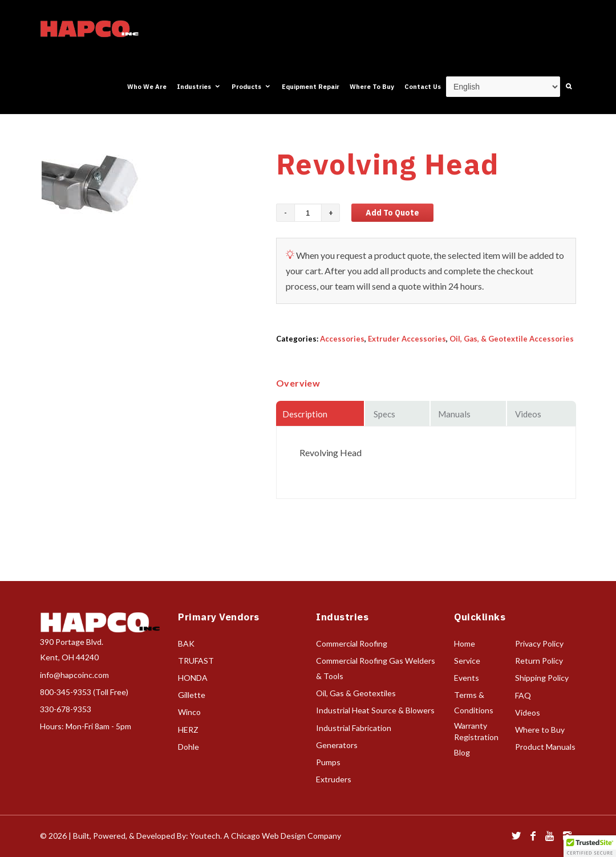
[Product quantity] (308, 213)
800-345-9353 (66, 692)
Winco (189, 712)
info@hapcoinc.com (74, 675)
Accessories (342, 339)
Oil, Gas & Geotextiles (356, 693)
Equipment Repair (311, 87)
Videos (528, 712)
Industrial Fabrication (354, 728)
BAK (186, 643)
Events (467, 678)
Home (465, 643)
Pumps (328, 762)
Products (252, 87)
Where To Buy (372, 87)
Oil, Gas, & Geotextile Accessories (512, 339)
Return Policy (539, 661)
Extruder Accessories (407, 339)
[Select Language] (503, 87)
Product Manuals (545, 747)
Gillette (192, 695)
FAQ (523, 695)
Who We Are (147, 87)
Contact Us (423, 87)
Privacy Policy (539, 643)
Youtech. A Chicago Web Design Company (266, 836)
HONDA (193, 678)
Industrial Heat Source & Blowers (375, 710)
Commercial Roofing (352, 643)
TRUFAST (196, 661)
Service (467, 661)
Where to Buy (540, 730)
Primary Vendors (219, 617)
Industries (199, 87)
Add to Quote (392, 213)
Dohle (189, 747)
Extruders (334, 779)
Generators (337, 745)
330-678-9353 (66, 709)
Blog (462, 752)
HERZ (188, 730)
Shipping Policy (542, 678)
